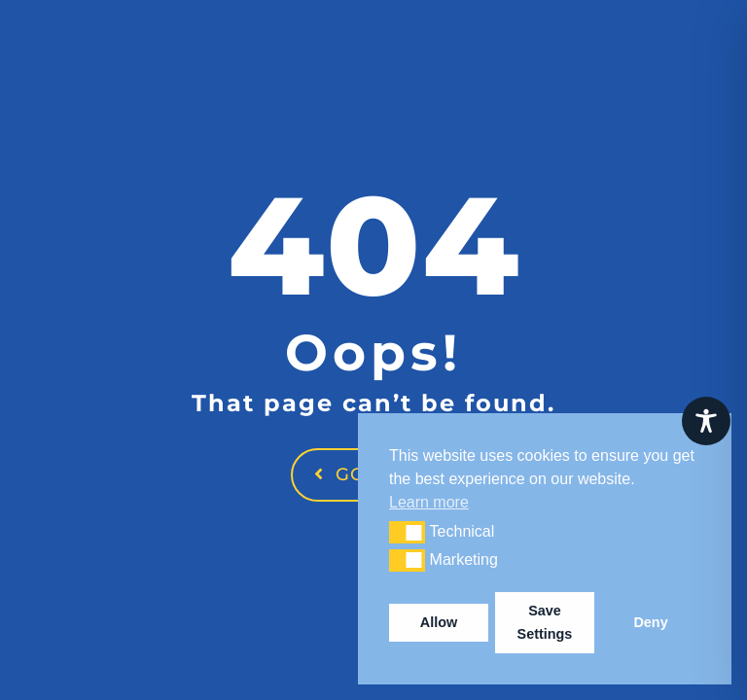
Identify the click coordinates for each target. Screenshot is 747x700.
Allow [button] (439, 622)
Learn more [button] (429, 502)
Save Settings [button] (545, 622)
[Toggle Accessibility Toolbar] (706, 421)
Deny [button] (650, 622)
